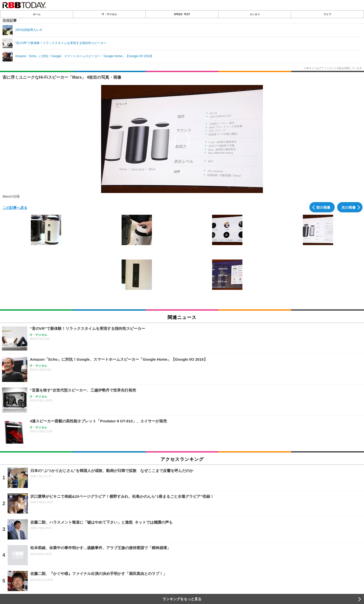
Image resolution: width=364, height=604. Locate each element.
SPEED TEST (182, 14)
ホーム (37, 14)
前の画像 (323, 207)
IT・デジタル (109, 14)
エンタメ (255, 14)
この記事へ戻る (15, 207)
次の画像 (349, 207)
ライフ (327, 14)
